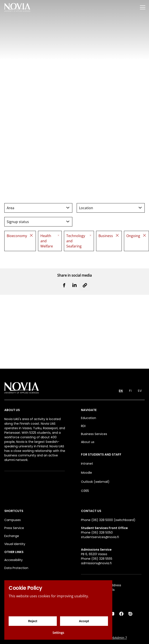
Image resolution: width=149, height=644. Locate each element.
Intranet (87, 464)
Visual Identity (15, 544)
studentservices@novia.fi (100, 537)
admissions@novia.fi (96, 563)
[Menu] (143, 7)
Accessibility (13, 560)
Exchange (12, 536)
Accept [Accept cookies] (84, 621)
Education (89, 418)
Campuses (13, 520)
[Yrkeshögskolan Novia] (17, 7)
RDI (83, 426)
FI (130, 391)
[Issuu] (131, 614)
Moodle (86, 473)
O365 (85, 491)
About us (88, 442)
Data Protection (16, 568)
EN (121, 391)
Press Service (14, 528)
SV (140, 391)
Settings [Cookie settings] (58, 633)
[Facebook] (121, 614)
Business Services (94, 434)
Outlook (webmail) (95, 482)
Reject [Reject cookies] (33, 621)
